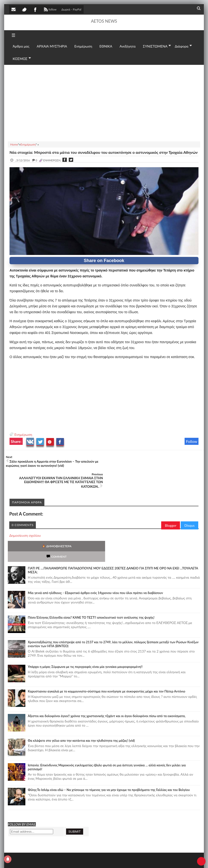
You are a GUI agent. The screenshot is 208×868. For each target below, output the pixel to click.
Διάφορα (182, 46)
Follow (192, 441)
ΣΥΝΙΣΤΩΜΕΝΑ (155, 46)
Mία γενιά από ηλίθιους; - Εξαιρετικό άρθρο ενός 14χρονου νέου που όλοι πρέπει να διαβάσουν (95, 565)
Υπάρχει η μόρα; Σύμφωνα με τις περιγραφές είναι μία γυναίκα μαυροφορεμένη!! (85, 639)
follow (50, 10)
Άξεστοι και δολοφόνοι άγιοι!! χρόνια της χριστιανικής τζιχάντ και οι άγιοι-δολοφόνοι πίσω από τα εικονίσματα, (107, 688)
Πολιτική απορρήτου (100, 860)
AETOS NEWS (104, 21)
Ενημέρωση (23, 434)
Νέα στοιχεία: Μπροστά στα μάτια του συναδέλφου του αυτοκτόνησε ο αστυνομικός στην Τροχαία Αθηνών (104, 152)
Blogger (171, 508)
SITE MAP (79, 860)
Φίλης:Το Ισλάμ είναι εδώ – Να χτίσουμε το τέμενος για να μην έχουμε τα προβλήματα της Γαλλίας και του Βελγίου (109, 762)
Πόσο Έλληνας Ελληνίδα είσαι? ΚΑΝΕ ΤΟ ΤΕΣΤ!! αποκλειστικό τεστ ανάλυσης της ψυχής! (91, 590)
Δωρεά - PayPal (71, 9)
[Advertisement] (104, 102)
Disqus (189, 508)
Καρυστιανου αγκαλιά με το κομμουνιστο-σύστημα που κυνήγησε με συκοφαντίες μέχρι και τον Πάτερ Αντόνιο (107, 663)
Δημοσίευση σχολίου (25, 518)
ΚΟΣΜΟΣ (20, 59)
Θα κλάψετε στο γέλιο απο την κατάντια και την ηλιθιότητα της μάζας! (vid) (81, 713)
